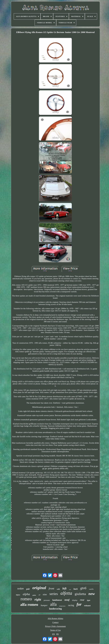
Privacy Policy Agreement (55, 626)
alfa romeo (29, 604)
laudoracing (55, 609)
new (92, 594)
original (39, 588)
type (89, 600)
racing (71, 605)
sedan (20, 588)
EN (53, 634)
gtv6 (83, 588)
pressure (47, 600)
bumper (44, 605)
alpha (26, 594)
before (18, 595)
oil (39, 595)
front (51, 588)
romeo (26, 599)
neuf (67, 600)
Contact (55, 622)
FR (57, 634)
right (38, 599)
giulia (34, 595)
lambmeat (57, 600)
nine (45, 594)
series (54, 594)
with (58, 589)
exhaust (87, 606)
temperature (62, 606)
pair (28, 589)
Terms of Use (55, 630)
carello (91, 589)
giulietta (80, 594)
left (64, 588)
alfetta (66, 593)
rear (82, 600)
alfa (53, 604)
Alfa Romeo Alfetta (55, 618)
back (76, 589)
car (70, 589)
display (75, 600)
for (79, 604)
